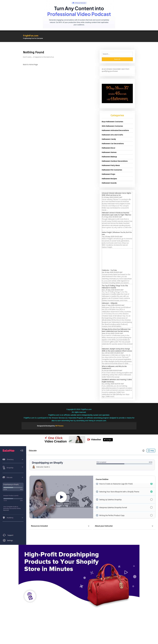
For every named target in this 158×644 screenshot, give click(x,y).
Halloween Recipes (109, 179)
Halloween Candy (109, 139)
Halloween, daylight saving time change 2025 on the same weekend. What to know (117, 350)
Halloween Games (109, 152)
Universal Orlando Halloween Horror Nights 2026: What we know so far (116, 194)
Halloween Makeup (109, 157)
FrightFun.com (31, 36)
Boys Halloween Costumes (112, 122)
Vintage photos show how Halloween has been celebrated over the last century (116, 330)
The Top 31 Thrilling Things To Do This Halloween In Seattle (115, 287)
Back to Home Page (30, 65)
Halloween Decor (109, 148)
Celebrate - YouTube (109, 270)
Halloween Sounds (109, 183)
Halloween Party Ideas (111, 165)
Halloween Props (108, 174)
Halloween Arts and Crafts (112, 135)
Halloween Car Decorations (113, 144)
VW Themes (59, 426)
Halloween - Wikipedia (110, 303)
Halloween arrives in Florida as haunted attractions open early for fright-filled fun (117, 214)
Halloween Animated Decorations (115, 130)
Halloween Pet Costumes (112, 170)
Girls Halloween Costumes (112, 126)
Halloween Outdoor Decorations (115, 161)
